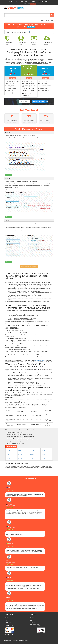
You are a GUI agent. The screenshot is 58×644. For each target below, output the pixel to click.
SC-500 (44, 454)
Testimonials (8, 622)
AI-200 (20, 454)
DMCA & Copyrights (34, 624)
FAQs (43, 20)
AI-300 (32, 458)
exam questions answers (40, 360)
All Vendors (8, 619)
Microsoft (12, 31)
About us (32, 617)
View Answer (9, 175)
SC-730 (9, 458)
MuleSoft (15, 27)
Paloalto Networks (29, 24)
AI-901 (20, 458)
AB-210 (9, 450)
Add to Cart (13, 78)
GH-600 (32, 454)
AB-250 (20, 450)
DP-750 (44, 458)
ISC (13, 24)
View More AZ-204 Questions (29, 267)
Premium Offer (31, 27)
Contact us (32, 622)
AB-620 (44, 450)
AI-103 (8, 454)
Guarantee (32, 619)
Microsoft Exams (11, 446)
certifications (41, 401)
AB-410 (32, 450)
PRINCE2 (37, 24)
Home (7, 31)
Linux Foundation (20, 24)
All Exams (7, 621)
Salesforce (43, 24)
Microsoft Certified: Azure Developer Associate (25, 31)
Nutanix (20, 27)
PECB (25, 27)
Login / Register (49, 20)
